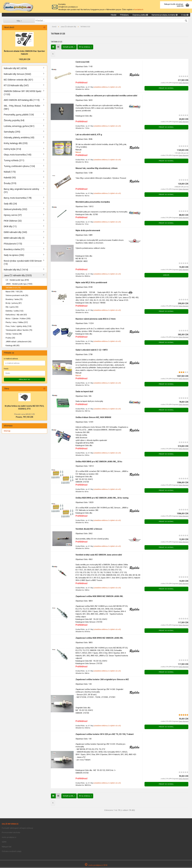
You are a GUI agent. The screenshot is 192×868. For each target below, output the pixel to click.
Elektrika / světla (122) (15, 312)
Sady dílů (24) (10, 204)
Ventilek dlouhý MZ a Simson (89, 530)
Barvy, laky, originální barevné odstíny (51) (21, 191)
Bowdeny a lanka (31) (14, 250)
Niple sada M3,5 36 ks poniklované (91, 283)
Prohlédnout (81, 83)
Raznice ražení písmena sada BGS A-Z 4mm (96, 320)
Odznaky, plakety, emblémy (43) (19, 138)
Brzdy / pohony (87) (14, 304)
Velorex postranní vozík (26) (17, 296)
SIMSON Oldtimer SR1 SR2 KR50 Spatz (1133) (23, 94)
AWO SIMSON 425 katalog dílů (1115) (22, 101)
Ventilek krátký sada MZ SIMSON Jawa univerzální (99, 556)
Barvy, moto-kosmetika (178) (18, 199)
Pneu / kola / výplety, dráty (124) (18, 327)
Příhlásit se (24, 380)
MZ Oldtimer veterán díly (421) (18, 81)
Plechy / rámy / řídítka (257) (17, 323)
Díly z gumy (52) (12, 308)
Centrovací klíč (82, 63)
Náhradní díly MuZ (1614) (16, 270)
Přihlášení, (124, 15)
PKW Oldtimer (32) (13, 222)
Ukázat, (166, 276)
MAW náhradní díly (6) (14, 239)
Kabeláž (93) (10, 178)
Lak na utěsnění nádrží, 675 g (89, 135)
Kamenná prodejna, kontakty (165, 15)
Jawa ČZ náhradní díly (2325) (18, 276)
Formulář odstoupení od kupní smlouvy (17, 829)
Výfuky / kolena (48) (14, 335)
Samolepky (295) (12, 133)
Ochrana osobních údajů (12, 852)
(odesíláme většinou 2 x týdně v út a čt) (107, 88)
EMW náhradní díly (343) (15, 233)
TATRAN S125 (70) (13, 289)
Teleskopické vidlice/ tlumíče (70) (19, 331)
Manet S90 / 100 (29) (14, 292)
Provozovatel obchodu (11, 833)
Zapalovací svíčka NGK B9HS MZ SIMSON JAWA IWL (99, 639)
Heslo (6, 370)
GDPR (4, 843)
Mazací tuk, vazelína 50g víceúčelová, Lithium (97, 169)
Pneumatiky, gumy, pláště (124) (19, 115)
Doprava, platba (140, 15)
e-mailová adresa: (11, 359)
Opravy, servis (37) (13, 216)
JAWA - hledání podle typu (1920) (19, 285)
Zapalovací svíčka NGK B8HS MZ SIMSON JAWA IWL (99, 597)
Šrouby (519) (10, 184)
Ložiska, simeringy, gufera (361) (19, 127)
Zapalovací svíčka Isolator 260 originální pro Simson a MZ (102, 680)
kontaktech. (139, 10)
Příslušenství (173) (13, 244)
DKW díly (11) (10, 227)
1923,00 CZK (24, 60)
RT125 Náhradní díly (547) (16, 86)
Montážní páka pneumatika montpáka (93, 203)
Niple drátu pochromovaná (88, 231)
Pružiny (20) (10, 339)
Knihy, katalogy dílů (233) (16, 144)
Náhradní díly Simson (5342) (17, 75)
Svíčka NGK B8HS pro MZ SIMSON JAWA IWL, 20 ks (99, 462)
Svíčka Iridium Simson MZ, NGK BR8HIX (93, 418)
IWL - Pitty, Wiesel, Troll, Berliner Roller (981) (22, 108)
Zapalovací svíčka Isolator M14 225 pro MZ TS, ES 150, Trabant (105, 735)
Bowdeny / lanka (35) (14, 300)
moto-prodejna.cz (9, 838)
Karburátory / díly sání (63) (16, 316)
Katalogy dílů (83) (13, 346)
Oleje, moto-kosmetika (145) (18, 155)
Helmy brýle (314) (12, 150)
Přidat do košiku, (166, 89)
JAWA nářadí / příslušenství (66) (18, 342)
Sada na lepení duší (84, 392)
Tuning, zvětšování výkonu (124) (19, 167)
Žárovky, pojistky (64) (14, 121)
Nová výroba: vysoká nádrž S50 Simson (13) (23, 263)
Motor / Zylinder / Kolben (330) (18, 319)
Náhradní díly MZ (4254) (15, 69)
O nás (185, 15)
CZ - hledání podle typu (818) (17, 281)
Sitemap (7, 432)
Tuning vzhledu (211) (14, 161)
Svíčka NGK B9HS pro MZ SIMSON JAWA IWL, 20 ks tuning (102, 499)
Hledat (114, 15)
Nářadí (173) (10, 173)
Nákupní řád (7, 847)
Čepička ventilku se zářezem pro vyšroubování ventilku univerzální (106, 96)
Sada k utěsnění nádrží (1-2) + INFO (92, 351)
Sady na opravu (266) (14, 256)
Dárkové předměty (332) (15, 210)
